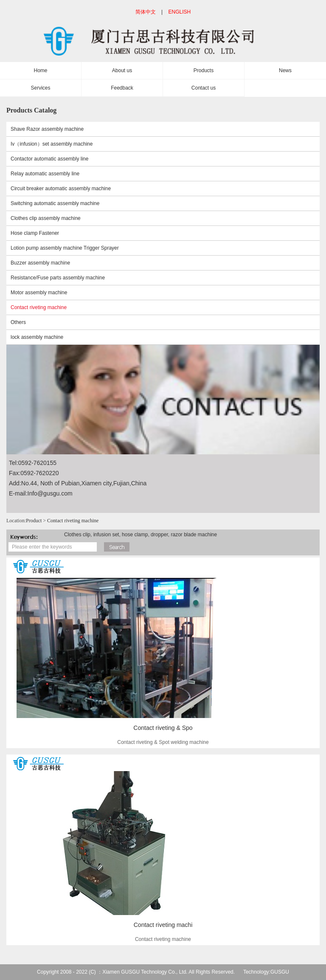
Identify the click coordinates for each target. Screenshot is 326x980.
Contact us (204, 88)
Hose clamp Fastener (35, 233)
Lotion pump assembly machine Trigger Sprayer (65, 248)
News (285, 70)
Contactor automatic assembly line (49, 159)
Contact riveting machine (39, 307)
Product (34, 521)
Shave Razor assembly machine (47, 129)
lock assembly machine (37, 337)
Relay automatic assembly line (45, 174)
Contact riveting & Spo (163, 728)
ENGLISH (180, 12)
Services (40, 88)
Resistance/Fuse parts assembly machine (58, 278)
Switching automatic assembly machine (55, 203)
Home (40, 70)
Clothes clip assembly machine (46, 218)
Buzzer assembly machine (40, 263)
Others (18, 322)
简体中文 (146, 12)
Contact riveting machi (163, 925)
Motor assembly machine (39, 293)
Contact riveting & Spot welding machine (163, 742)
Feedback (122, 88)
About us (122, 70)
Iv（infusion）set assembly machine (52, 144)
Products (204, 70)
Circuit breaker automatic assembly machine (61, 189)
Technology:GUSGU (266, 972)
